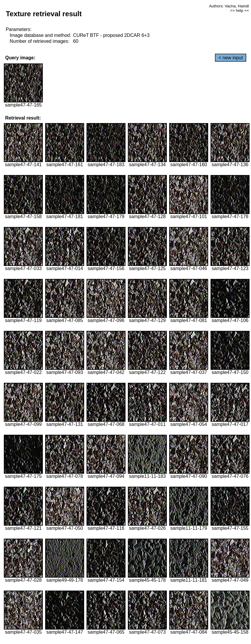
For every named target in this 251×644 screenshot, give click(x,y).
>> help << (239, 10)
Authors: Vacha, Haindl (229, 6)
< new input (231, 58)
